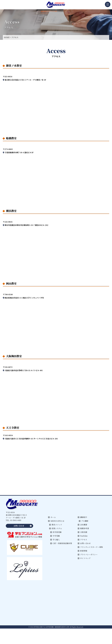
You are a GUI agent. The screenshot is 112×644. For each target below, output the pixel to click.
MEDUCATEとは (56, 521)
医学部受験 (56, 532)
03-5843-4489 (16, 520)
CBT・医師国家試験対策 (61, 543)
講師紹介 (82, 517)
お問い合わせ (84, 543)
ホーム (52, 517)
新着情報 (82, 551)
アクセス (82, 540)
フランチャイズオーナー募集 (90, 547)
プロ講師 (84, 521)
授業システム (56, 528)
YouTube (83, 536)
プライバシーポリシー (88, 555)
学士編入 (55, 540)
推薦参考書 (83, 528)
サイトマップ (84, 558)
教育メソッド (56, 525)
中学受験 (55, 536)
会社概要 (82, 525)
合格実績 (82, 532)
